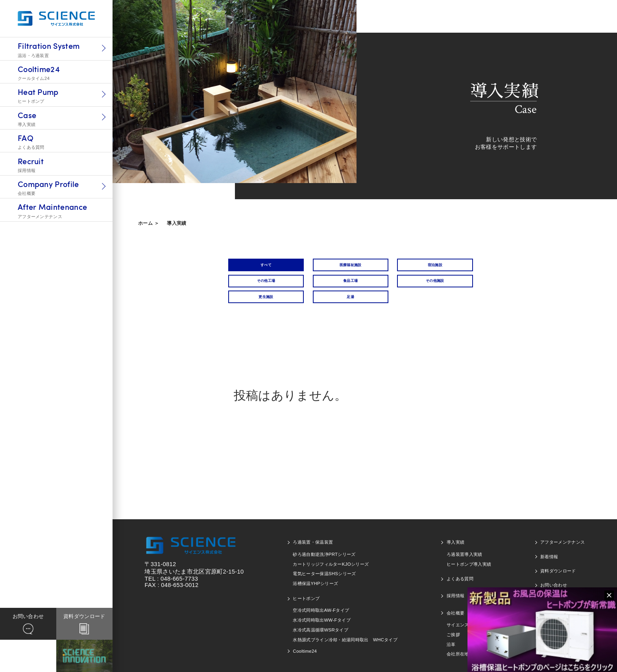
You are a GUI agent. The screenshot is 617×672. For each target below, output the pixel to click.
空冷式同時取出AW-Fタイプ (321, 606)
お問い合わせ (554, 581)
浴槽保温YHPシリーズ (315, 579)
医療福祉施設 (324, 267)
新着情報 (549, 552)
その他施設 (324, 289)
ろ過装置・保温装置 (313, 538)
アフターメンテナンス (563, 538)
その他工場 (460, 267)
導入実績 (176, 223)
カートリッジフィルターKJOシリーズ (331, 560)
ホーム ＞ (149, 223)
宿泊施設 (392, 267)
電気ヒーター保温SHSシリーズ (324, 570)
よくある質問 (460, 575)
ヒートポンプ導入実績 (469, 560)
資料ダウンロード (558, 567)
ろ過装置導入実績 (465, 550)
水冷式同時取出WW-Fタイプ (322, 616)
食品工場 (256, 289)
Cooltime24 (305, 647)
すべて (256, 267)
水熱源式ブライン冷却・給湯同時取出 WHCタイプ (345, 635)
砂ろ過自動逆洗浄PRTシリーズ (324, 550)
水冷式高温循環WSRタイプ (321, 626)
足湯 (460, 289)
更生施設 (392, 289)
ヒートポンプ (306, 594)
